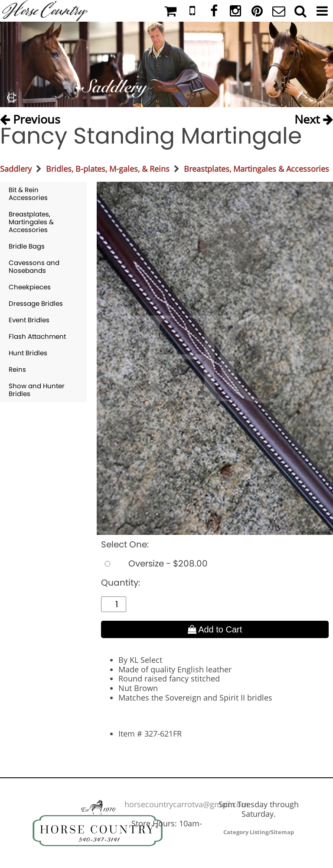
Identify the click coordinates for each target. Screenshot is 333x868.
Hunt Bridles (28, 353)
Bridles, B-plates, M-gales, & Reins (108, 169)
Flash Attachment (37, 336)
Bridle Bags (27, 246)
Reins (17, 369)
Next (314, 117)
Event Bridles (29, 320)
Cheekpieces (30, 287)
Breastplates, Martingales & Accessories (256, 169)
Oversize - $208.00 (154, 563)
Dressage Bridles (36, 303)
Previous (30, 117)
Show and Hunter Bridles (37, 390)
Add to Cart (215, 629)
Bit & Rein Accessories (28, 194)
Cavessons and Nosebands (34, 267)
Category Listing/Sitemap (259, 832)
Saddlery (16, 169)
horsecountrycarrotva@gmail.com (186, 804)
